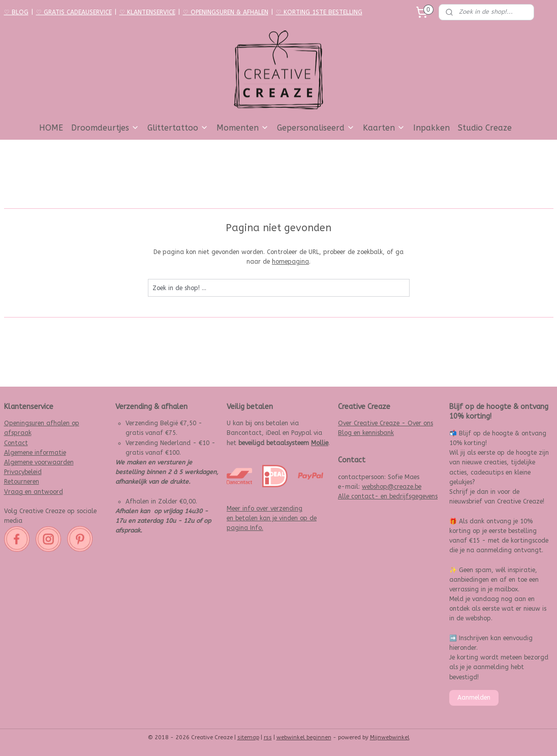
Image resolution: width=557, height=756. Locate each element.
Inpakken (431, 128)
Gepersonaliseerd (316, 128)
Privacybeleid (23, 472)
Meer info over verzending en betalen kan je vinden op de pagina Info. (272, 518)
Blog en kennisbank (366, 433)
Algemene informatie (35, 453)
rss (268, 737)
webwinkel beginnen (304, 737)
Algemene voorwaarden (39, 462)
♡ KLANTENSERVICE (147, 12)
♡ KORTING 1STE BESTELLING (319, 12)
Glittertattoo (178, 128)
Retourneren (22, 482)
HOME (51, 128)
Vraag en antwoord (34, 492)
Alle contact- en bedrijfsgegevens (388, 496)
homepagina (290, 262)
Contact (16, 443)
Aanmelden (474, 698)
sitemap (248, 737)
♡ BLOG (16, 12)
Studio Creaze (485, 128)
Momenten (243, 128)
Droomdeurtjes (105, 128)
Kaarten (384, 128)
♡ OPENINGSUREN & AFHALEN (226, 12)
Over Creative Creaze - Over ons (385, 423)
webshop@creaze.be (392, 487)
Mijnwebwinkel (390, 737)
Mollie (320, 443)
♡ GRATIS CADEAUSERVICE (74, 12)
